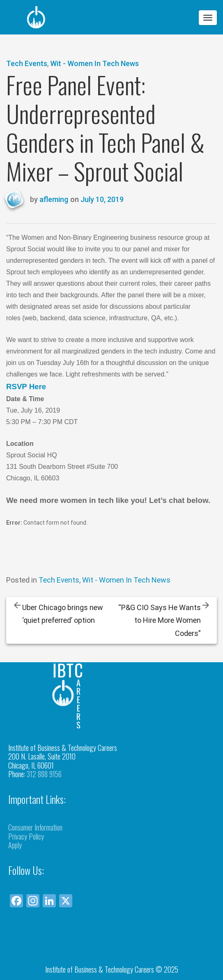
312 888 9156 (44, 774)
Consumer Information (35, 827)
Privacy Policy (26, 836)
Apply (15, 845)
